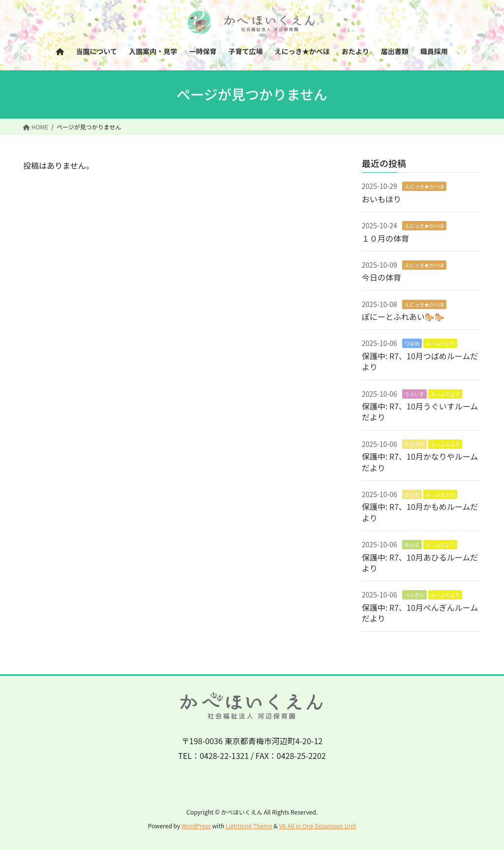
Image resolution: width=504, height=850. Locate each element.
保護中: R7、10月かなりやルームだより (420, 462)
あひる (412, 545)
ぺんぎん (414, 595)
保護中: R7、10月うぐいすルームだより (420, 411)
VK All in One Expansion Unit (318, 826)
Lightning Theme (249, 826)
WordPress (196, 826)
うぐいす (414, 394)
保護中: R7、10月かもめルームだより (420, 512)
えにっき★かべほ (424, 186)
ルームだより (441, 343)
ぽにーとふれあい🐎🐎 (403, 316)
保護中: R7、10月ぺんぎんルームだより (420, 613)
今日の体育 (381, 277)
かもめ (412, 494)
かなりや (414, 444)
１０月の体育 (385, 238)
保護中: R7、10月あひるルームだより (420, 563)
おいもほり (381, 199)
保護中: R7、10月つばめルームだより (420, 361)
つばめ (412, 343)
